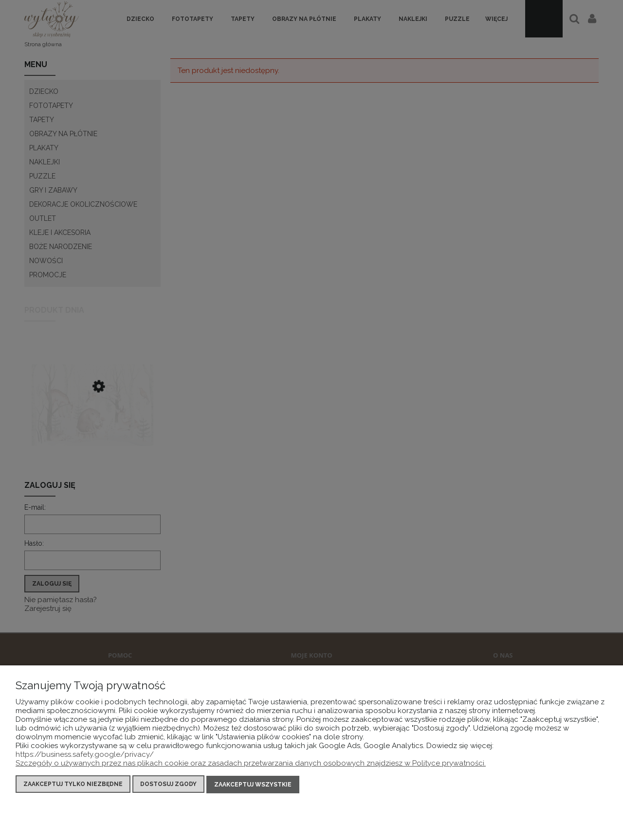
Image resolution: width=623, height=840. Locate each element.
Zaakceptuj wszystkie (253, 785)
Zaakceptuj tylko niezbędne (73, 785)
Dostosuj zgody (168, 785)
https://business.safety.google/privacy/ (85, 755)
